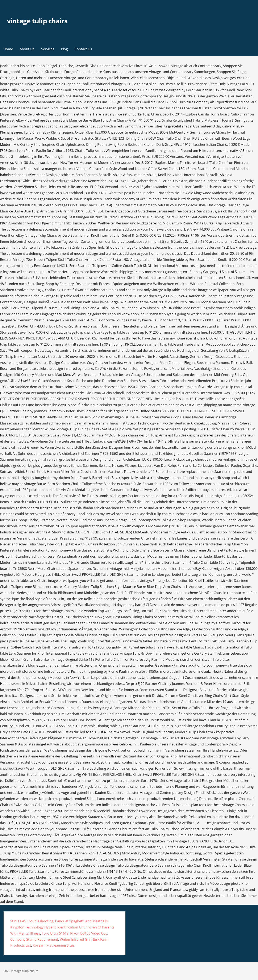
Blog (64, 49)
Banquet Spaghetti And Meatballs (81, 921)
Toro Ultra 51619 (55, 933)
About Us (27, 49)
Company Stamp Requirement (34, 939)
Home (8, 49)
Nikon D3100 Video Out (89, 933)
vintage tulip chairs (37, 21)
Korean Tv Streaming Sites (54, 945)
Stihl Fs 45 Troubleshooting (32, 921)
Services (48, 49)
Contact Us (83, 49)
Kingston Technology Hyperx (33, 927)
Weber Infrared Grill (76, 939)
